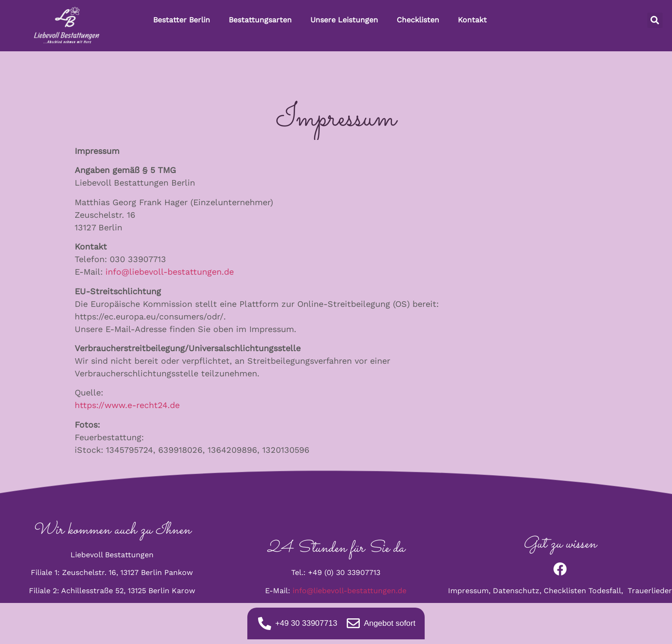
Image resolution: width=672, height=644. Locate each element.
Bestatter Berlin (182, 20)
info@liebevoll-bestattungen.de (170, 272)
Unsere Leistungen (344, 20)
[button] (655, 20)
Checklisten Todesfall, (586, 591)
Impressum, (470, 591)
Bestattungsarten (260, 20)
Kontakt (472, 20)
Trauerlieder (650, 591)
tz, (538, 591)
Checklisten (418, 20)
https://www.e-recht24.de (127, 405)
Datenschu (512, 591)
